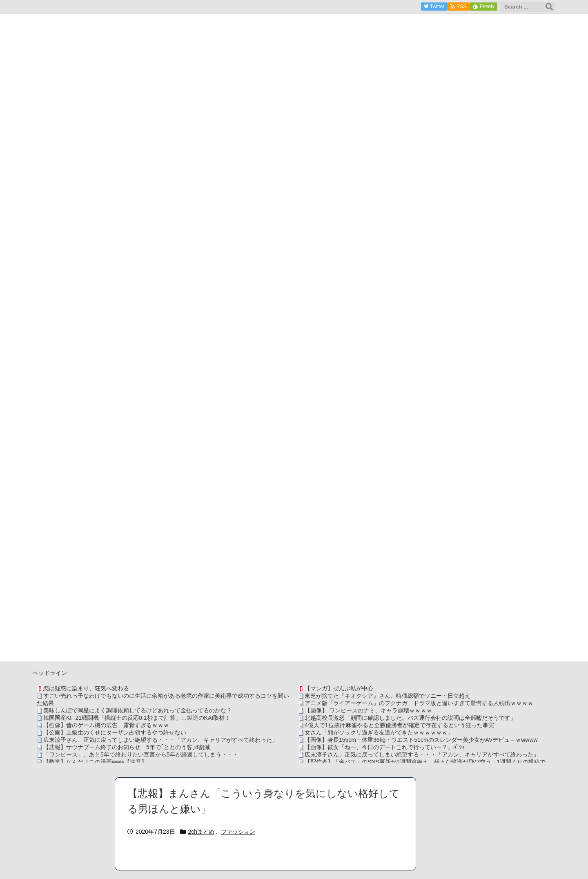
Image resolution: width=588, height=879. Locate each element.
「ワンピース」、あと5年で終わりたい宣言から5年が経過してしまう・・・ (141, 754)
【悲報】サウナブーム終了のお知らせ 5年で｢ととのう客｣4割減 (127, 747)
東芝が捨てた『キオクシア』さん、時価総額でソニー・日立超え (388, 696)
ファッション (238, 832)
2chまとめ (202, 832)
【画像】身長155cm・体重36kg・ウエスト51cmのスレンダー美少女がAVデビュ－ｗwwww (421, 740)
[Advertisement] (294, 604)
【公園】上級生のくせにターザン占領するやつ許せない (115, 732)
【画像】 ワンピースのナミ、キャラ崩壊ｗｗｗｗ (368, 710)
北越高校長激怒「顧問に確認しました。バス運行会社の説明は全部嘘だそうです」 (410, 718)
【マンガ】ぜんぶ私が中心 (339, 688)
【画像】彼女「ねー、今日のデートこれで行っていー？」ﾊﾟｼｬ (385, 747)
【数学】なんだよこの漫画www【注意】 (95, 762)
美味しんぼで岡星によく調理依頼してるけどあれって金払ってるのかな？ (138, 710)
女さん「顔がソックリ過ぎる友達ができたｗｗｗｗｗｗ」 (379, 732)
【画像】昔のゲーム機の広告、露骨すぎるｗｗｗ (106, 725)
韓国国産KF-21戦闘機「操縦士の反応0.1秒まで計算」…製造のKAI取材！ (137, 718)
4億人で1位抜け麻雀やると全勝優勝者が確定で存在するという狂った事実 (399, 725)
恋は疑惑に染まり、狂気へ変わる (86, 688)
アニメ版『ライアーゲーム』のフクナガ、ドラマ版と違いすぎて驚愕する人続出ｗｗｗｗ (419, 703)
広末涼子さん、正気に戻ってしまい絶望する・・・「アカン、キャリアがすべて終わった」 (160, 740)
